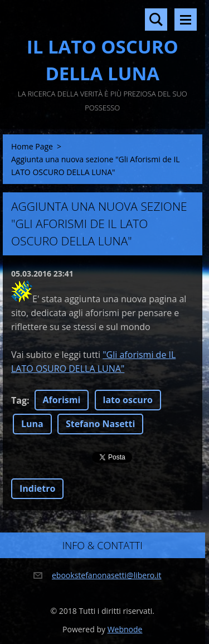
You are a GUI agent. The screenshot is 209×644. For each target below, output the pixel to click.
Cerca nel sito (156, 20)
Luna (32, 424)
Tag (19, 400)
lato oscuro (128, 400)
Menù (186, 20)
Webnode (125, 629)
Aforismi (62, 400)
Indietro (37, 488)
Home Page (32, 146)
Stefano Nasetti (101, 424)
